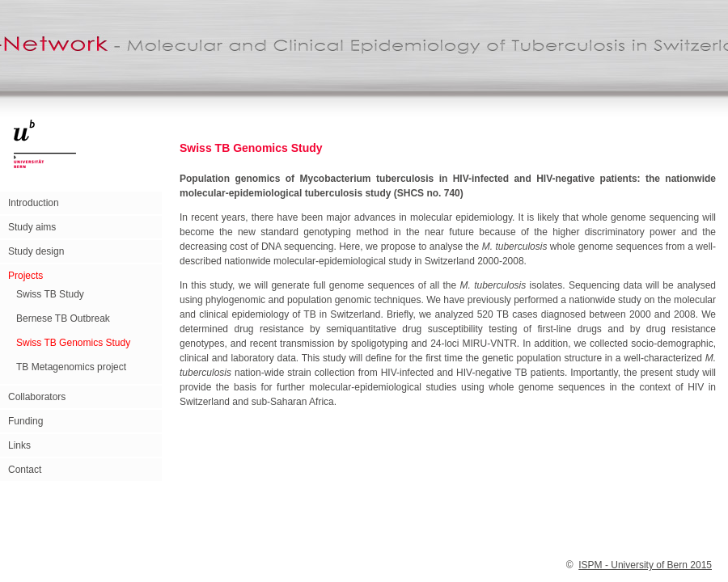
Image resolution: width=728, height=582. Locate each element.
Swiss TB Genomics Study (73, 343)
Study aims (32, 227)
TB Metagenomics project (71, 367)
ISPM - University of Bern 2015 (645, 565)
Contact (25, 470)
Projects (25, 276)
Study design (36, 251)
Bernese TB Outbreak (63, 318)
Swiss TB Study (50, 294)
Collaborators (37, 397)
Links (19, 445)
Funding (25, 421)
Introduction (34, 203)
